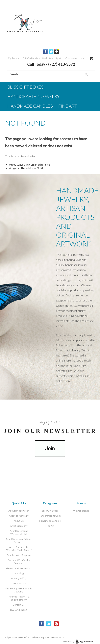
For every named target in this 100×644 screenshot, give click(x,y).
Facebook (45, 52)
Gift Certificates (31, 58)
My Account (14, 58)
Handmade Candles (30, 106)
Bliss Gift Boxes (26, 87)
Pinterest (56, 624)
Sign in (59, 58)
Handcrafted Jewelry (34, 96)
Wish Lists (48, 58)
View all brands (81, 511)
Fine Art (68, 106)
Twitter (51, 52)
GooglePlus (57, 52)
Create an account (75, 58)
